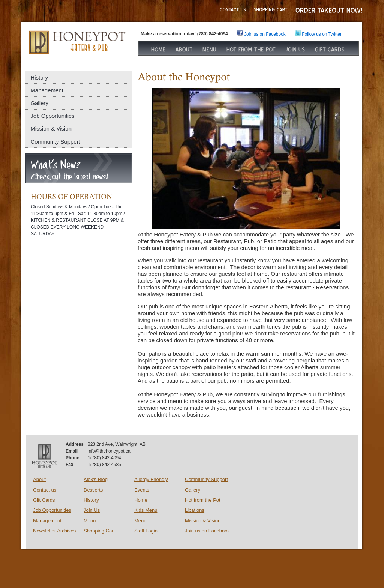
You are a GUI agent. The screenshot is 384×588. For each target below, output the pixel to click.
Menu (90, 521)
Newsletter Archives (54, 531)
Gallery (39, 103)
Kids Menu (146, 510)
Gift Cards (44, 500)
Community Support (55, 142)
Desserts (93, 490)
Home (141, 500)
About (39, 479)
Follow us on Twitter (318, 34)
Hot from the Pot (203, 500)
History (39, 77)
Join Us (92, 510)
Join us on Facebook (207, 531)
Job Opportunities (52, 116)
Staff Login (146, 531)
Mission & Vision (51, 129)
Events (142, 490)
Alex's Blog (96, 479)
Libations (195, 510)
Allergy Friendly (151, 479)
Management (47, 90)
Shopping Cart (99, 531)
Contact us (45, 490)
